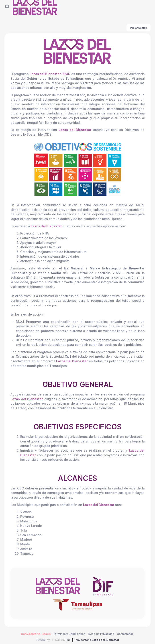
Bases (46, 634)
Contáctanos (125, 634)
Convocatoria (96, 640)
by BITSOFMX (56, 640)
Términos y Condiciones (69, 634)
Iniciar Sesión (139, 28)
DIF (69, 640)
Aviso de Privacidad (101, 634)
